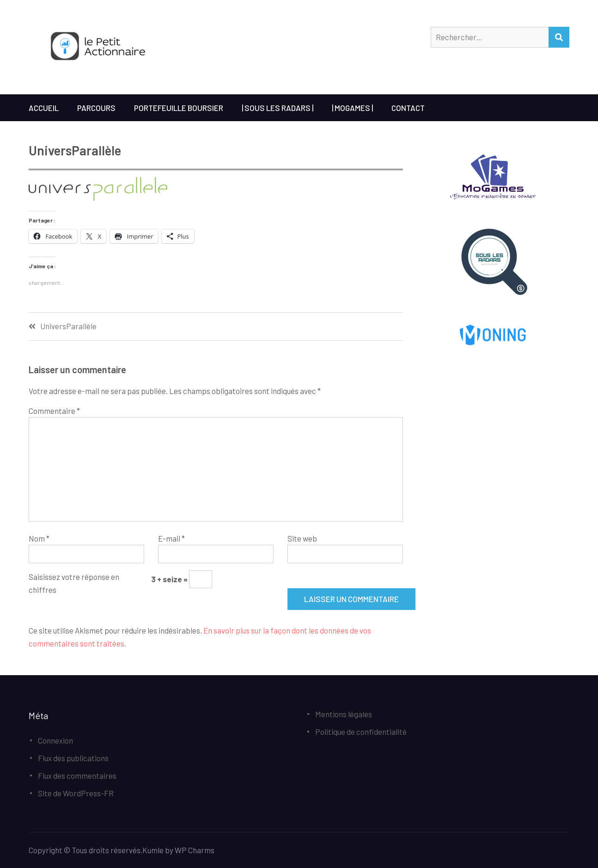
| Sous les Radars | (278, 108)
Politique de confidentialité (361, 732)
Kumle (153, 850)
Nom (39, 538)
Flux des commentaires (77, 776)
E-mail (171, 538)
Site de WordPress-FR (76, 793)
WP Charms (195, 850)
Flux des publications (73, 758)
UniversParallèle (68, 326)
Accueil (44, 108)
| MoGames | (352, 108)
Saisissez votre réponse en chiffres (74, 583)
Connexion (55, 740)
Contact (408, 108)
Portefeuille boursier (179, 108)
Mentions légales (344, 714)
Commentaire (54, 411)
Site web (302, 538)
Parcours (96, 108)
